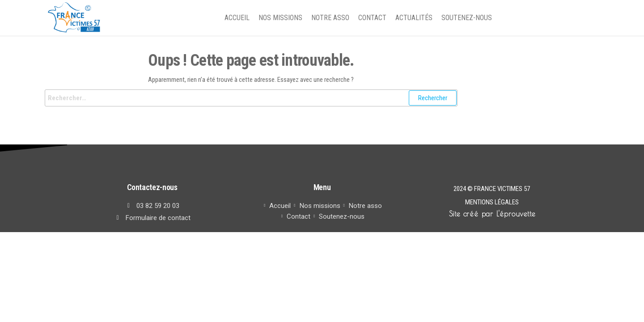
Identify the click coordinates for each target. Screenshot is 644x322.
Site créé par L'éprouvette (492, 214)
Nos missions (280, 18)
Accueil (237, 18)
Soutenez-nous (467, 18)
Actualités (414, 18)
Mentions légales (492, 202)
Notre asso (330, 18)
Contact (372, 18)
